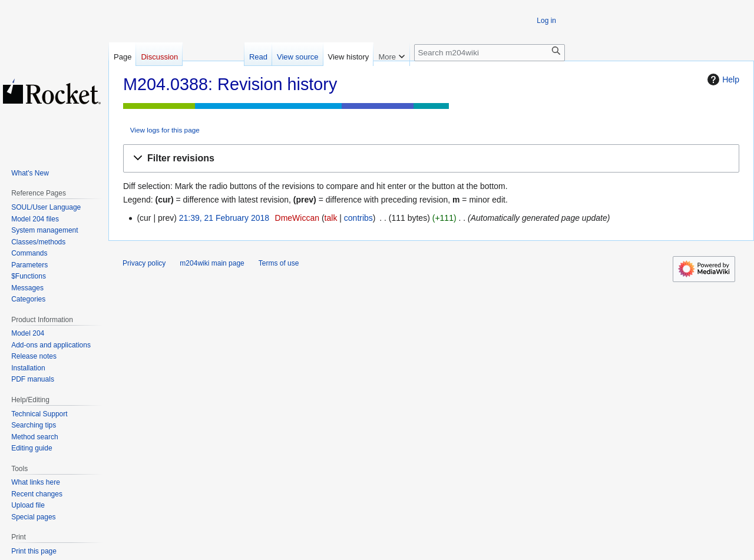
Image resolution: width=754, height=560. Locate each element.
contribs (358, 218)
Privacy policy (144, 263)
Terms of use (279, 263)
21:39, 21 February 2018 (224, 218)
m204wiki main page (212, 263)
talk (331, 218)
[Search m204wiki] (490, 53)
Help (722, 79)
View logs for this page (165, 130)
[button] (431, 159)
